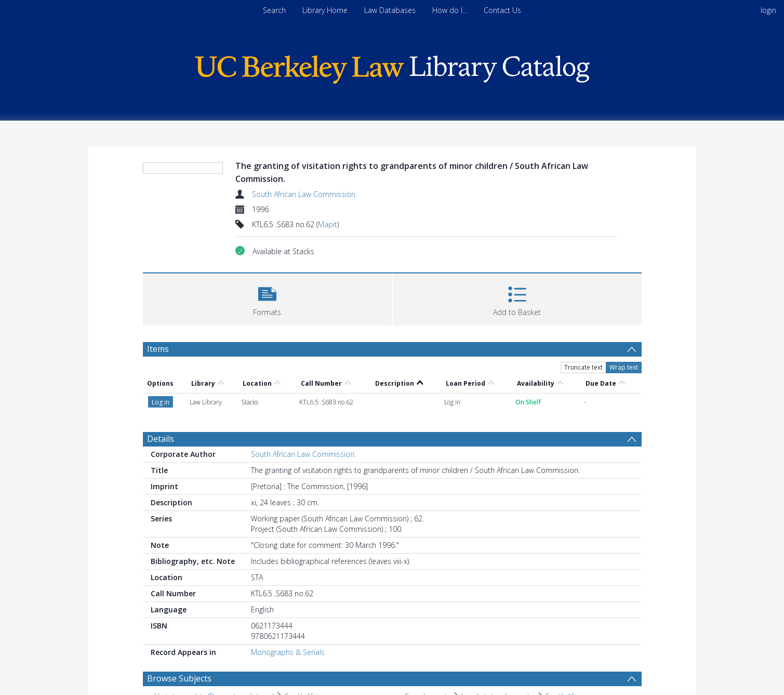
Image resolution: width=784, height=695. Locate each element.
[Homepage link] (392, 67)
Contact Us (502, 10)
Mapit (328, 224)
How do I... (450, 10)
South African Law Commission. (304, 194)
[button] (267, 298)
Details (161, 439)
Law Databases (390, 10)
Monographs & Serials (288, 652)
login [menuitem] (768, 10)
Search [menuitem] (274, 10)
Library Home (325, 10)
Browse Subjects (179, 678)
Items (158, 349)
